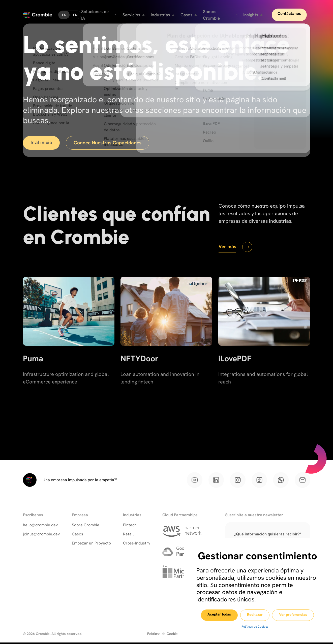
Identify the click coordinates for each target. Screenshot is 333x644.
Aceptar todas (216, 615)
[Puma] (69, 344)
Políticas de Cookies (254, 627)
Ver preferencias (296, 615)
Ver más (228, 247)
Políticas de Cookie (162, 635)
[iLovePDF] (264, 344)
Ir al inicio (42, 143)
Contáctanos (293, 12)
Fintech (130, 526)
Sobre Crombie (86, 526)
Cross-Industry (137, 544)
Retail (128, 535)
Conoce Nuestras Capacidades (110, 143)
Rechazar (255, 615)
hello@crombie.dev (40, 526)
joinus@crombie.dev (41, 535)
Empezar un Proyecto (91, 544)
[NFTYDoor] (166, 344)
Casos (78, 535)
